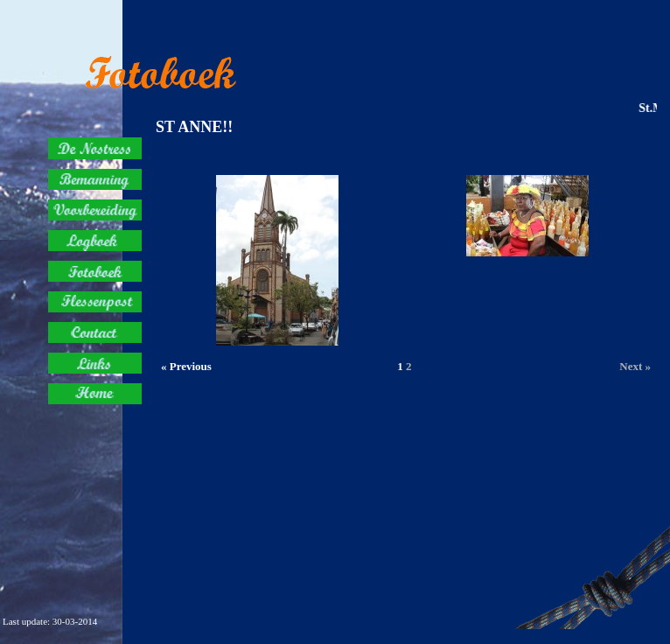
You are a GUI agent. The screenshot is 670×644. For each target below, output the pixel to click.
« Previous (186, 366)
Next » (635, 366)
